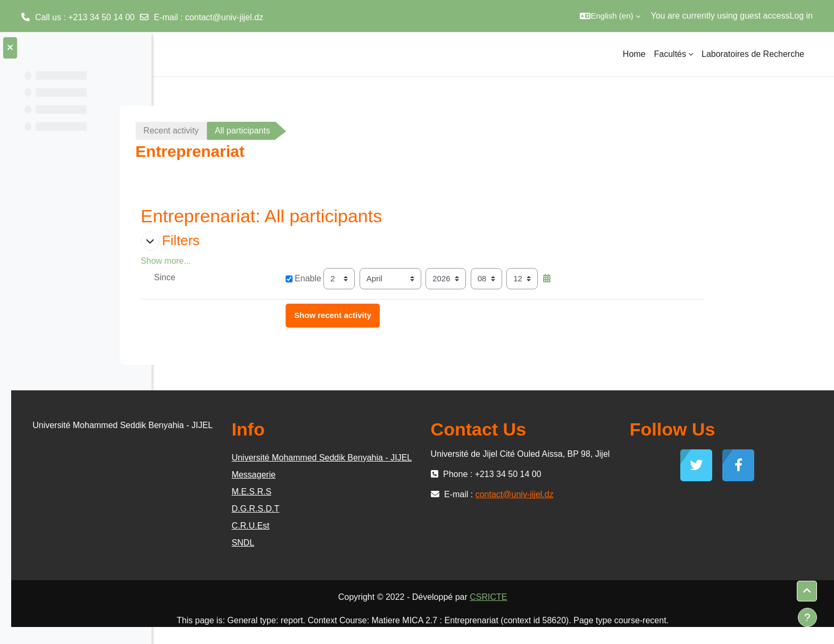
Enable (378, 278)
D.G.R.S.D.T (367, 526)
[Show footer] (807, 617)
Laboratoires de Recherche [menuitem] (753, 54)
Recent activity (246, 131)
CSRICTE (563, 614)
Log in (801, 16)
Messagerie (365, 492)
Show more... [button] (240, 261)
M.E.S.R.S (363, 509)
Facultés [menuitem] (670, 54)
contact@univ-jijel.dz (224, 17)
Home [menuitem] (634, 54)
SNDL (355, 560)
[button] (610, 16)
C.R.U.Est (362, 543)
